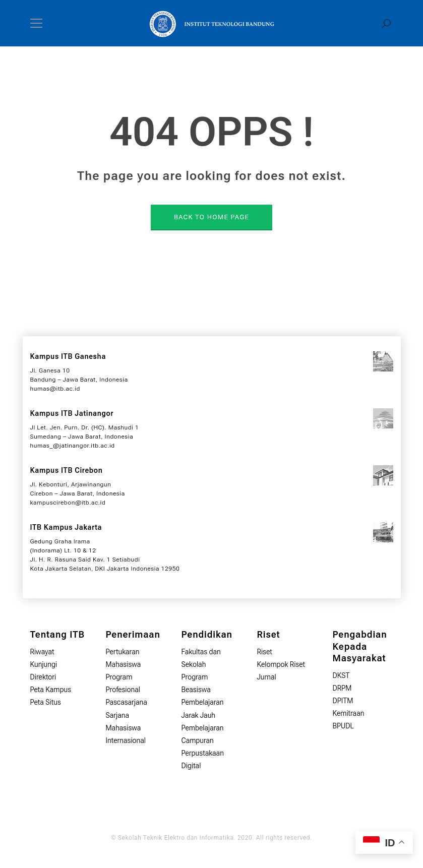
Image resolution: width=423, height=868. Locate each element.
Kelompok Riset (281, 664)
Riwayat (42, 652)
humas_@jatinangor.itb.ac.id (73, 446)
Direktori (43, 677)
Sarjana (118, 715)
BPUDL (343, 726)
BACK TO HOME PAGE (212, 217)
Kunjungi (44, 664)
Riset (265, 652)
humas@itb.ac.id (55, 389)
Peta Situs (46, 702)
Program (195, 677)
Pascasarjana (127, 702)
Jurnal (267, 677)
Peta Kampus (51, 690)
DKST (341, 675)
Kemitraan (349, 713)
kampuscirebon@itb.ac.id (68, 503)
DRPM (342, 688)
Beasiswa (196, 690)
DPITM (343, 701)
